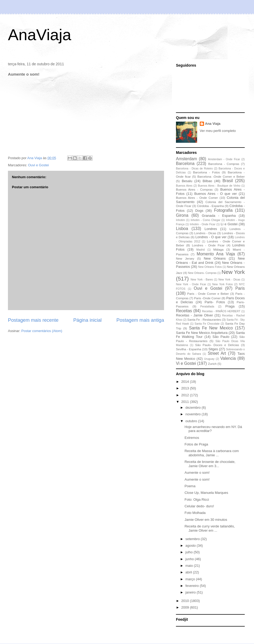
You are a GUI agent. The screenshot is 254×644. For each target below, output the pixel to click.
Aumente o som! (197, 473)
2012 (186, 395)
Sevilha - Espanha (189, 349)
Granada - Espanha (219, 216)
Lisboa (182, 229)
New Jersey (185, 258)
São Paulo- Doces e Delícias (217, 345)
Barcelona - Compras (224, 164)
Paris (240, 288)
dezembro (194, 408)
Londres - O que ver (211, 237)
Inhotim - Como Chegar (205, 220)
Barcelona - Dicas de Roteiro (194, 169)
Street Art (217, 353)
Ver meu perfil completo (218, 131)
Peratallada (207, 307)
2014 (186, 382)
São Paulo (221, 337)
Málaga (218, 249)
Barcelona (185, 164)
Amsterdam (187, 159)
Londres (211, 229)
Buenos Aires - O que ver (216, 194)
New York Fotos (223, 284)
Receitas (184, 311)
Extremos (192, 438)
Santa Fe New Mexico (211, 328)
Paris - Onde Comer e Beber (208, 294)
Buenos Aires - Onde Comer (197, 198)
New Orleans (215, 258)
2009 (186, 607)
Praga (230, 306)
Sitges (213, 349)
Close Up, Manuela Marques (206, 493)
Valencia (228, 358)
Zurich (212, 364)
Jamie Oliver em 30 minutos (206, 520)
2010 (186, 601)
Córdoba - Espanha (210, 206)
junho (190, 559)
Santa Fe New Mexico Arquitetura (202, 333)
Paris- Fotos (215, 302)
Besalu (187, 181)
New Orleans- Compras (202, 273)
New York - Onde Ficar (191, 284)
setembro (193, 539)
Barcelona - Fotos (207, 172)
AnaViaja (40, 35)
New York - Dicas (229, 280)
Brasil (228, 181)
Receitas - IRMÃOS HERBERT (221, 311)
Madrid (201, 250)
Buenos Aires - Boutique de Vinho (219, 186)
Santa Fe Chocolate (207, 324)
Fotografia (223, 210)
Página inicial (87, 320)
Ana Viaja (213, 124)
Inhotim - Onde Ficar (203, 224)
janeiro (191, 592)
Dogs (199, 211)
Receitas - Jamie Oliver (194, 315)
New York (233, 272)
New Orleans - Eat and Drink (210, 261)
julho (190, 552)
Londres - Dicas (205, 233)
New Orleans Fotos (210, 267)
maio (190, 566)
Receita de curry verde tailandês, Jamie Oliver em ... (210, 528)
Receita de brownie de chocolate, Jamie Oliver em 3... (210, 464)
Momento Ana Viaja (216, 254)
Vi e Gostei (186, 363)
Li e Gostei (229, 224)
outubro (192, 421)
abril (189, 572)
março (191, 579)
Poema (190, 486)
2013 (186, 388)
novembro (194, 414)
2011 (186, 402)
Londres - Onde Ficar (208, 245)
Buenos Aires (184, 186)
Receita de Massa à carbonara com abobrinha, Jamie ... (212, 453)
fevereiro (193, 586)
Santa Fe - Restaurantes (204, 319)
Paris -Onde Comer (207, 298)
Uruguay (209, 359)
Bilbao (207, 181)
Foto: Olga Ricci (197, 500)
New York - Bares (202, 280)
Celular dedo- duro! (199, 506)
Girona (182, 215)
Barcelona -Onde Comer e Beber (221, 176)
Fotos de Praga (196, 444)
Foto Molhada (195, 513)
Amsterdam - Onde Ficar (224, 159)
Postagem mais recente (33, 320)
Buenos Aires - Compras (194, 189)
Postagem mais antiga (140, 320)
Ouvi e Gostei (38, 165)
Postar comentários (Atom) (42, 331)
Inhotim (180, 220)
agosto (191, 546)
